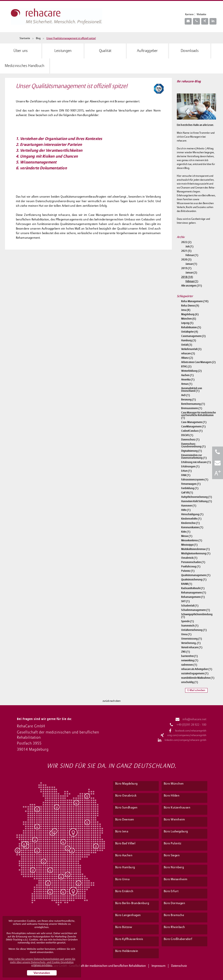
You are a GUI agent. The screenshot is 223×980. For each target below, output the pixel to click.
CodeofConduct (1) (192, 431)
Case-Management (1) (194, 422)
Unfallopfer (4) (190, 332)
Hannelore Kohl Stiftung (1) (197, 501)
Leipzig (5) (187, 323)
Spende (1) (188, 621)
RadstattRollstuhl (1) (193, 588)
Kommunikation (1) (192, 527)
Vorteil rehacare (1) (192, 647)
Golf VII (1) (187, 493)
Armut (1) (187, 384)
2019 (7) (186, 268)
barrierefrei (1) (189, 656)
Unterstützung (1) (192, 639)
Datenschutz (179, 966)
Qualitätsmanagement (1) (196, 575)
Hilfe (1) (186, 510)
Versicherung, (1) (191, 643)
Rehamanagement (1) (194, 593)
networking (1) (190, 660)
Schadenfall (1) (190, 606)
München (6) (189, 319)
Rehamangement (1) (193, 597)
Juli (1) (189, 247)
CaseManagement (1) (193, 427)
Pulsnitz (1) (188, 571)
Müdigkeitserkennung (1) (196, 553)
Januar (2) (191, 273)
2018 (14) (187, 277)
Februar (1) (192, 255)
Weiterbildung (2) (191, 371)
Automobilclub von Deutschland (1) (192, 390)
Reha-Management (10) (195, 301)
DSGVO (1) (187, 435)
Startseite (25, 38)
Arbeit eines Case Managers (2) (198, 362)
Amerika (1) (188, 380)
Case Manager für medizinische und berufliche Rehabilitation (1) (199, 415)
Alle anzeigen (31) (192, 286)
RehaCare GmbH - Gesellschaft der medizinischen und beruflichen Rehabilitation (96, 966)
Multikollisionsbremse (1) (195, 549)
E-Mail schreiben (196, 690)
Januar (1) (191, 264)
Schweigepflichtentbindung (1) (197, 616)
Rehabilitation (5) (191, 327)
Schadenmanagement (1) (196, 610)
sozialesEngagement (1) (195, 673)
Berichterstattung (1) (193, 404)
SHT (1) (185, 601)
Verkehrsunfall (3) (191, 349)
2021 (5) (186, 251)
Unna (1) (186, 634)
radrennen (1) (189, 665)
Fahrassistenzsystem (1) (195, 480)
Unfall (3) (187, 345)
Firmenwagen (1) (191, 484)
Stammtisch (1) (190, 626)
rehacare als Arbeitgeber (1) (197, 669)
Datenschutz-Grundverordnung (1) (193, 445)
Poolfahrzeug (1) (191, 567)
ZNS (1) (186, 652)
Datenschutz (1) (190, 440)
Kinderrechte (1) (190, 523)
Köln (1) (186, 532)
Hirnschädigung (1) (192, 514)
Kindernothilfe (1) (191, 519)
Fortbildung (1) (190, 488)
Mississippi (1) (189, 545)
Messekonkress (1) (192, 540)
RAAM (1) (187, 584)
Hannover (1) (189, 506)
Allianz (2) (187, 358)
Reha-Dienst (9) (190, 306)
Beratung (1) (188, 400)
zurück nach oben (111, 701)
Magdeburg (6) (190, 314)
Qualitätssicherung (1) (194, 580)
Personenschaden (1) (193, 562)
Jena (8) (186, 310)
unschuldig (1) (190, 682)
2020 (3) (186, 260)
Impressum (159, 966)
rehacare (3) (188, 353)
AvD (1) (186, 395)
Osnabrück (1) (189, 558)
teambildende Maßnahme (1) (198, 678)
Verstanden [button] (42, 973)
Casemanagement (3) (193, 336)
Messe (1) (187, 536)
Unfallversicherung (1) (194, 630)
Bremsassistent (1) (192, 408)
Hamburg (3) (189, 340)
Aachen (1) (187, 375)
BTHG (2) (186, 367)
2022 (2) (186, 242)
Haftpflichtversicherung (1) (197, 497)
